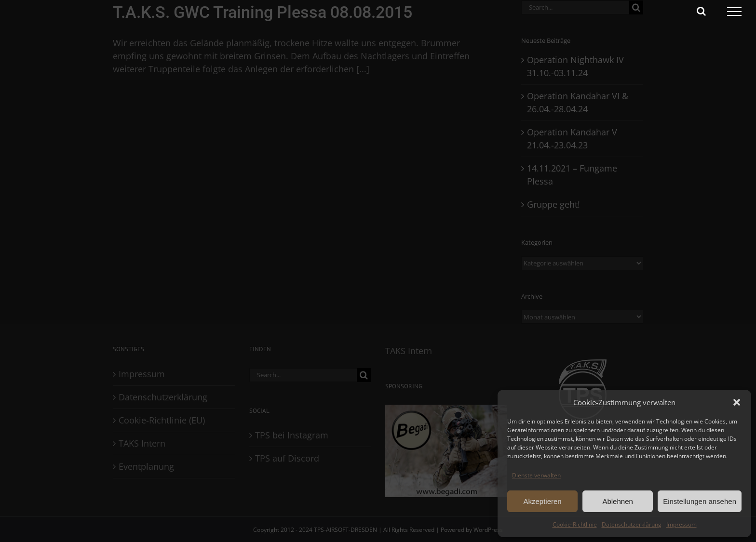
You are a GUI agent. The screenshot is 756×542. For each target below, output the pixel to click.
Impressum (682, 524)
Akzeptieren (542, 501)
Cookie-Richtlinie (575, 524)
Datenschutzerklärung (632, 524)
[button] (737, 402)
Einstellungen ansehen (700, 501)
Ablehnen (617, 501)
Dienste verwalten (536, 475)
